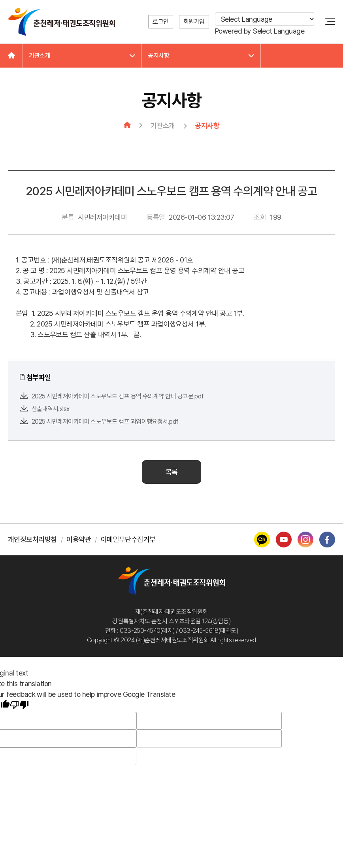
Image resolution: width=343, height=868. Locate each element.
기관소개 (82, 56)
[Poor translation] (19, 706)
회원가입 (194, 22)
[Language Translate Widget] (265, 19)
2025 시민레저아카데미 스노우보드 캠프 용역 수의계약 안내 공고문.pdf (118, 396)
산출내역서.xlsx (51, 409)
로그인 (161, 22)
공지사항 (201, 56)
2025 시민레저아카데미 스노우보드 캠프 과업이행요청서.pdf (105, 422)
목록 (172, 472)
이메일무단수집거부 (128, 539)
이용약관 (79, 539)
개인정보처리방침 (32, 539)
